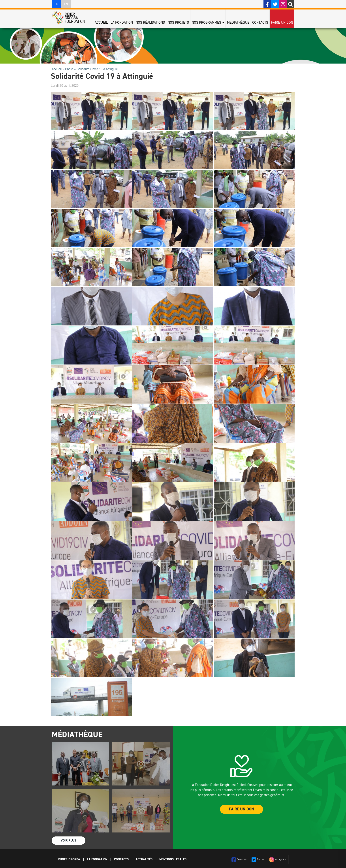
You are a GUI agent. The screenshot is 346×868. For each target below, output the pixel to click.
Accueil (101, 23)
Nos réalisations (150, 23)
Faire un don (282, 23)
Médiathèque (238, 23)
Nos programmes (208, 23)
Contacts (260, 23)
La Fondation (122, 23)
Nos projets (178, 23)
